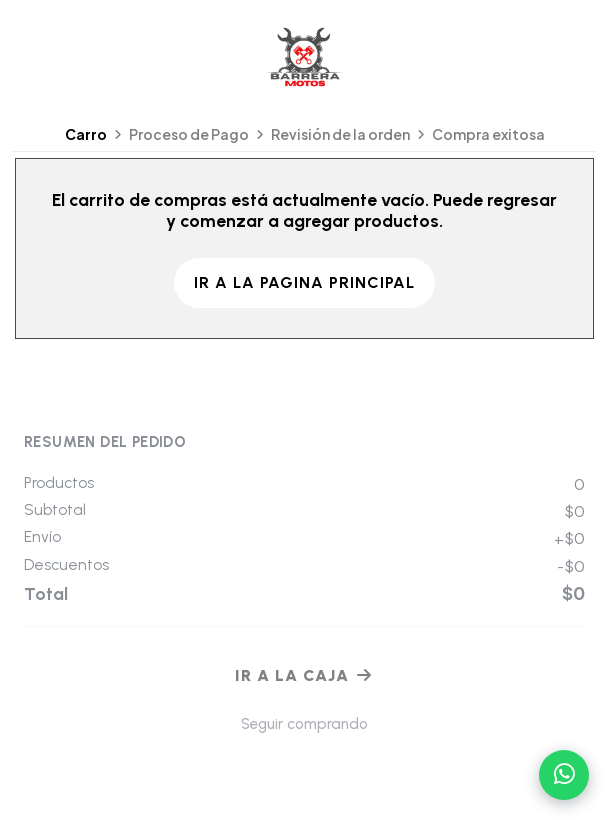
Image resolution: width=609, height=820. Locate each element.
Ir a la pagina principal (304, 282)
